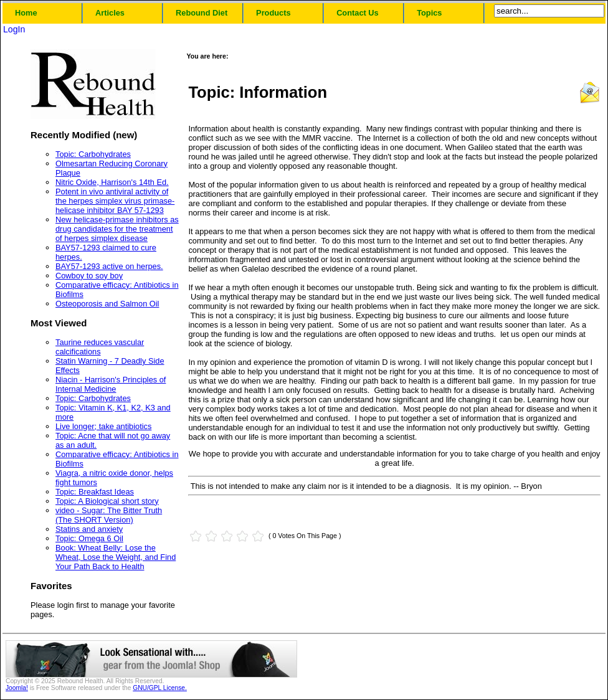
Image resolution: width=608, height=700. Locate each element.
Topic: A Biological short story (107, 501)
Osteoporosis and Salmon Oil (107, 304)
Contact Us (358, 13)
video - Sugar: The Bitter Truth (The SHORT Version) (109, 515)
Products (273, 13)
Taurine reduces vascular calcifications (100, 347)
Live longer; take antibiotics (103, 426)
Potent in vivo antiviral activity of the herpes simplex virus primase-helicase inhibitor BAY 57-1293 (115, 201)
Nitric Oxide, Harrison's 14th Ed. (112, 182)
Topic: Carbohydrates (93, 154)
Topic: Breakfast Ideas (95, 492)
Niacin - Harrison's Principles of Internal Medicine (111, 384)
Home (26, 13)
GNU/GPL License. (160, 688)
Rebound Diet (202, 13)
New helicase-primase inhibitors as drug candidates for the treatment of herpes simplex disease (117, 229)
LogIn (14, 29)
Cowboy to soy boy (89, 276)
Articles (110, 13)
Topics (429, 13)
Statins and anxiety (89, 529)
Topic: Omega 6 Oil (89, 538)
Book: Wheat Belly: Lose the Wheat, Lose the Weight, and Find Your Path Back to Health (116, 557)
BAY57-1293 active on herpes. (109, 266)
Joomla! (17, 688)
